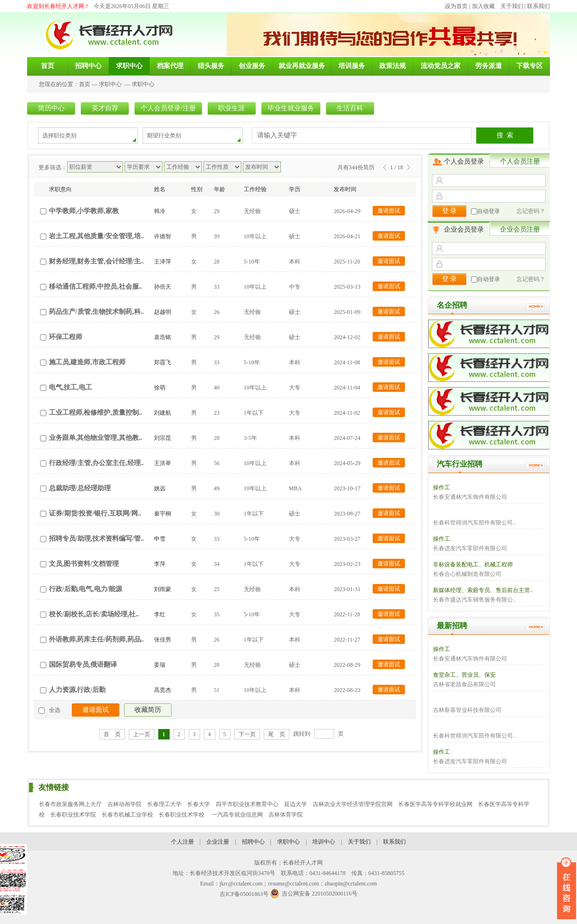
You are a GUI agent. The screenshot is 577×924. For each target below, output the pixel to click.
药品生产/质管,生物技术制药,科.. (96, 312)
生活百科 (350, 108)
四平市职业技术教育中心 (247, 804)
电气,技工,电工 (71, 387)
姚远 (160, 488)
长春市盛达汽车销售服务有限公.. (474, 600)
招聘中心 (253, 842)
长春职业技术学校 (182, 815)
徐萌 (160, 388)
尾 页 (277, 734)
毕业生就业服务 (291, 108)
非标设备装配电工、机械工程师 (473, 564)
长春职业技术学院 (73, 815)
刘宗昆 (163, 438)
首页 (85, 84)
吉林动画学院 (125, 804)
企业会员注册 (520, 229)
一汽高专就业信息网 (237, 815)
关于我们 (512, 6)
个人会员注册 (520, 161)
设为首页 (456, 6)
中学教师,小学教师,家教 (84, 211)
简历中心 (51, 108)
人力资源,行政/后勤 (77, 690)
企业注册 (218, 842)
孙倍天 (163, 287)
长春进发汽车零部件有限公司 (470, 548)
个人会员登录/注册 (168, 108)
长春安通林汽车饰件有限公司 (470, 497)
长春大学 (199, 804)
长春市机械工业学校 (127, 815)
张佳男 (163, 640)
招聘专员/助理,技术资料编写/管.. (96, 539)
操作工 (442, 487)
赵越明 (163, 312)
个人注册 (183, 842)
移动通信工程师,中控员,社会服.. (96, 287)
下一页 (247, 734)
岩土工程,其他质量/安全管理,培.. (96, 236)
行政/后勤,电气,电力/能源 (86, 589)
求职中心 (110, 84)
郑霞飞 (163, 362)
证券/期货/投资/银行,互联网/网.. (95, 513)
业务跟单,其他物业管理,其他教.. (96, 438)
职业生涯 (231, 108)
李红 (160, 614)
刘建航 (163, 413)
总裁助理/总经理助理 (80, 488)
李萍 (160, 564)
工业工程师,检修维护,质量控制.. (96, 413)
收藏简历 (148, 710)
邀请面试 (389, 211)
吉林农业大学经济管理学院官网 (353, 804)
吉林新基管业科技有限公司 (467, 710)
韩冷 (160, 211)
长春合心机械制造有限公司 (467, 574)
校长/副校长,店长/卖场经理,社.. (94, 614)
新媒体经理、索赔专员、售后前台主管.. (483, 590)
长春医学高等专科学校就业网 (435, 804)
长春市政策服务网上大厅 (70, 804)
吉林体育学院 (286, 815)
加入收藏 (483, 6)
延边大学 (296, 804)
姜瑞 (160, 665)
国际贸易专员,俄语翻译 (83, 665)
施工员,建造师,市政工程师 (87, 362)
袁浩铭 (163, 337)
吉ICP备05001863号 (244, 894)
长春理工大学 (164, 804)
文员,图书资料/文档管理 (84, 564)
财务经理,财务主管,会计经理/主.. (96, 261)
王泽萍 (163, 262)
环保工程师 (66, 337)
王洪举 (163, 463)
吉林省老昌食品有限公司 (464, 684)
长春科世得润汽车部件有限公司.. (474, 523)
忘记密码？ (531, 211)
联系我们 (539, 6)
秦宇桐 (163, 514)
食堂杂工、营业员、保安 (464, 675)
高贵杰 (163, 690)
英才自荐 (105, 108)
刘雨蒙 (163, 589)
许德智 (163, 236)
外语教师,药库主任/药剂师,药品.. (96, 639)
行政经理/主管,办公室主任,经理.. (96, 463)
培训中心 (324, 842)
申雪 (160, 539)
